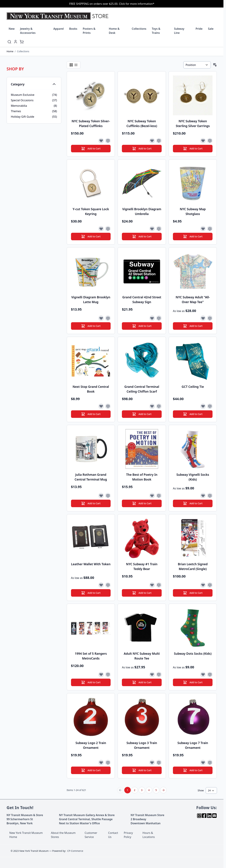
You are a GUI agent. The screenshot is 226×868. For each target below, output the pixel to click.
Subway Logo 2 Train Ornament (91, 745)
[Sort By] (197, 65)
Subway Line (179, 31)
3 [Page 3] (142, 790)
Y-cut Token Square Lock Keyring (91, 211)
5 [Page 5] (156, 790)
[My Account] (16, 42)
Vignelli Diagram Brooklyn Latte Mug (91, 300)
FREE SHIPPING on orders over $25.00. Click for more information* (112, 4)
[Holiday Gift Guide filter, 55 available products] (34, 117)
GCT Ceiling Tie (193, 387)
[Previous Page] (120, 790)
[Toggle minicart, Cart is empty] (22, 42)
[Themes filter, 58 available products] (34, 111)
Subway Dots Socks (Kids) (193, 654)
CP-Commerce (75, 851)
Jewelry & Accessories (28, 31)
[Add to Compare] (108, 141)
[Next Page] (163, 790)
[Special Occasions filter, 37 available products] (34, 100)
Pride (199, 29)
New (12, 29)
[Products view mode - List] (76, 65)
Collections (139, 29)
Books (73, 29)
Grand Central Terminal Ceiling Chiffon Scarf (142, 389)
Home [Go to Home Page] (10, 51)
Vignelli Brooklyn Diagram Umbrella (142, 211)
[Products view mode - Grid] (71, 65)
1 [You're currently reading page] (127, 790)
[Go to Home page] (58, 16)
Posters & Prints (89, 31)
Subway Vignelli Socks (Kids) (193, 477)
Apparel (59, 29)
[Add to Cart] (91, 149)
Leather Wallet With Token (91, 564)
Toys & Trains (156, 31)
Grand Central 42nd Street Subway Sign (142, 300)
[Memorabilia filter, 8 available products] (34, 106)
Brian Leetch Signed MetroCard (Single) (193, 566)
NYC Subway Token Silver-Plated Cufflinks (91, 123)
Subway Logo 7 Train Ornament (193, 745)
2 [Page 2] (135, 790)
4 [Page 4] (149, 790)
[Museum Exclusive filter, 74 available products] (34, 95)
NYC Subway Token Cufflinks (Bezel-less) (142, 123)
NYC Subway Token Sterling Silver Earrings (193, 123)
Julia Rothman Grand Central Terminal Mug (91, 477)
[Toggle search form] (9, 42)
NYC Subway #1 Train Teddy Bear (142, 566)
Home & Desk (114, 31)
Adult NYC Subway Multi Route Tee (142, 656)
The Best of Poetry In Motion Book (142, 477)
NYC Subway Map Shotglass (193, 211)
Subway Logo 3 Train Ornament (142, 745)
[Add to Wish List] (101, 141)
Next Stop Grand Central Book (91, 389)
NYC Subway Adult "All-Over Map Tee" (193, 300)
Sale (211, 29)
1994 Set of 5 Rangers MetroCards (91, 656)
